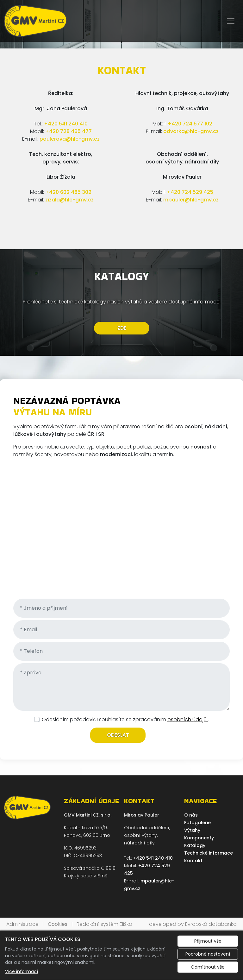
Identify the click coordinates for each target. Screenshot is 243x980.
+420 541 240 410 (66, 124)
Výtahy (192, 830)
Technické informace (209, 853)
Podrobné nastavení (208, 954)
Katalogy (195, 845)
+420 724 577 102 (190, 124)
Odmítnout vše (208, 967)
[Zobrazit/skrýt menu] (231, 21)
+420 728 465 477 (69, 131)
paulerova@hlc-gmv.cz (70, 139)
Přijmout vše (208, 941)
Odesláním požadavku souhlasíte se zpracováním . (125, 719)
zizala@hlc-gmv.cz (69, 200)
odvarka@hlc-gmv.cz (191, 131)
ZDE (121, 328)
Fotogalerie (197, 823)
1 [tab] (121, 42)
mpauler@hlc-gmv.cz (191, 200)
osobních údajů (188, 719)
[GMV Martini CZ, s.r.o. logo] (35, 21)
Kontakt (193, 861)
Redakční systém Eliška (104, 924)
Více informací (22, 971)
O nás (191, 815)
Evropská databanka (211, 924)
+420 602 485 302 (68, 192)
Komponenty (199, 838)
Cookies (58, 924)
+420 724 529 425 (190, 192)
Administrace (22, 924)
